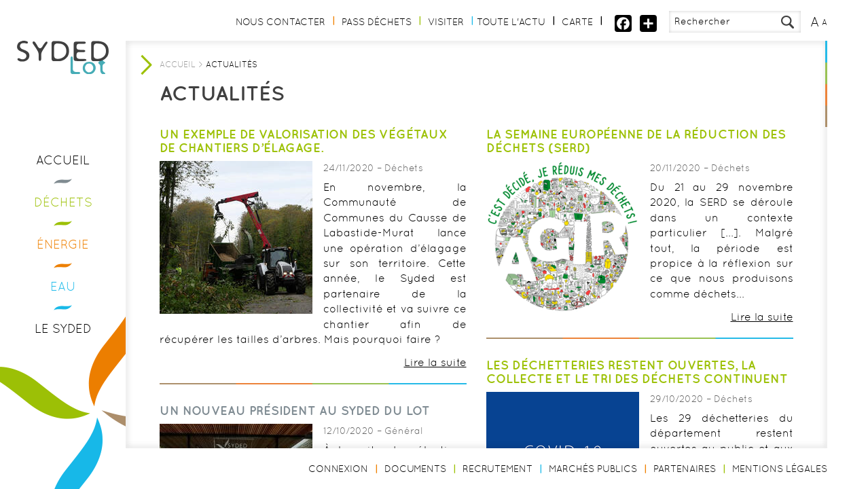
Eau (63, 286)
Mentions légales (780, 469)
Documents (415, 469)
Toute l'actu (511, 22)
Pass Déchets (377, 22)
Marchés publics (593, 469)
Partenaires (685, 469)
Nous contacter (281, 22)
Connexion (338, 469)
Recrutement (498, 469)
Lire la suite (435, 362)
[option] (236, 237)
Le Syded (63, 328)
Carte (577, 22)
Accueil (63, 160)
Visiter (446, 22)
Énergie (63, 244)
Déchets (63, 202)
